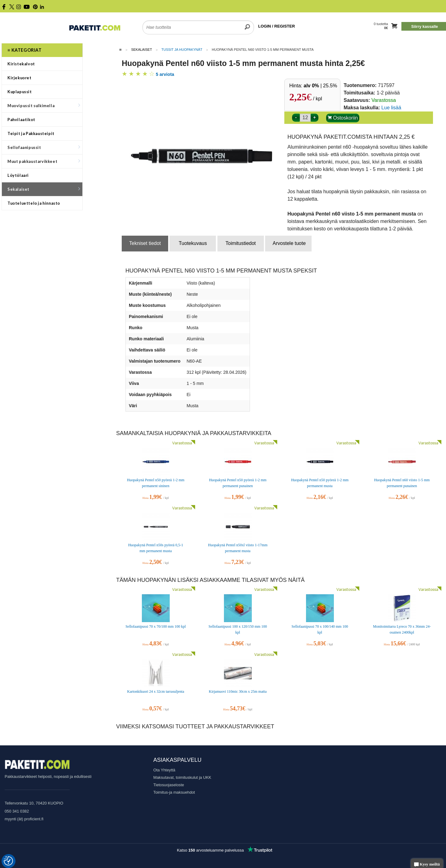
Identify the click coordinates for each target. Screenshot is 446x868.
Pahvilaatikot (21, 120)
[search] (247, 24)
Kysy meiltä (427, 865)
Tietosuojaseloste (169, 785)
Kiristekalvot (21, 64)
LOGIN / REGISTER (277, 26)
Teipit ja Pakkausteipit (31, 133)
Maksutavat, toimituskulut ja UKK (182, 777)
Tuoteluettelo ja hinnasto (34, 203)
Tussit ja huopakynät (182, 50)
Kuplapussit (20, 92)
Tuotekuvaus (193, 243)
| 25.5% (320, 86)
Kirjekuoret (20, 78)
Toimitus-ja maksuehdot (174, 792)
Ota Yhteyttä (164, 770)
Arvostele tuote (289, 243)
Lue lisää (391, 108)
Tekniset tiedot (145, 243)
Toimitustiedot (241, 243)
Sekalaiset (44, 189)
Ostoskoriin (343, 118)
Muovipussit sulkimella (44, 106)
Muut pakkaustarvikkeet (44, 161)
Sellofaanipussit (44, 147)
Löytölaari (18, 175)
